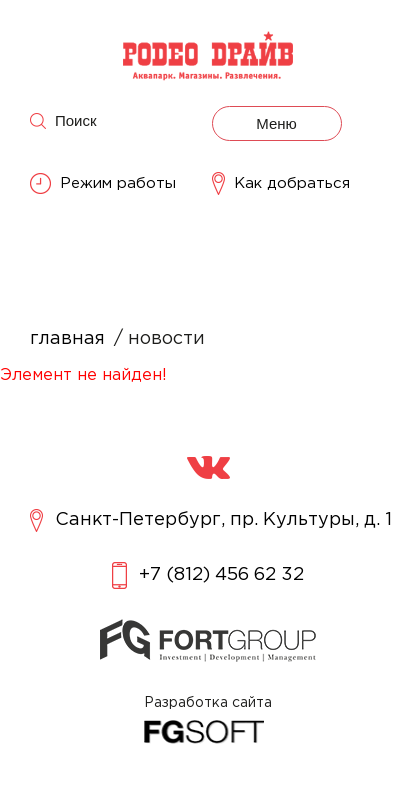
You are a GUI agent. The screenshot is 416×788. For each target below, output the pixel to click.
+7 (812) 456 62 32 (208, 575)
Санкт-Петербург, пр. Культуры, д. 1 (211, 520)
